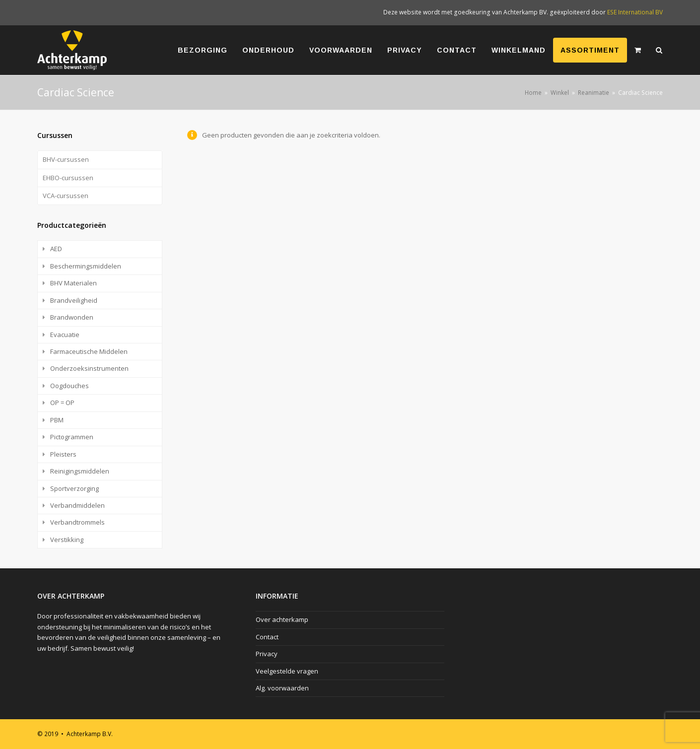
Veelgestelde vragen (287, 671)
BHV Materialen (73, 283)
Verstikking (67, 540)
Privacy (267, 654)
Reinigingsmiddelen (80, 471)
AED (56, 249)
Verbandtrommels (77, 522)
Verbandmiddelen (77, 505)
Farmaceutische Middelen (89, 351)
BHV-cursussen (66, 159)
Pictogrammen (72, 437)
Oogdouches (70, 386)
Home (533, 92)
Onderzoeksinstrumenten (89, 368)
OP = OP (62, 403)
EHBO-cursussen (68, 178)
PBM (57, 420)
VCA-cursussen (66, 196)
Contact (267, 637)
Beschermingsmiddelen (86, 266)
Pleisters (63, 454)
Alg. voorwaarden (282, 688)
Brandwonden (72, 317)
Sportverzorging (74, 488)
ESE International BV (635, 12)
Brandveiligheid (74, 300)
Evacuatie (65, 335)
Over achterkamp (282, 619)
